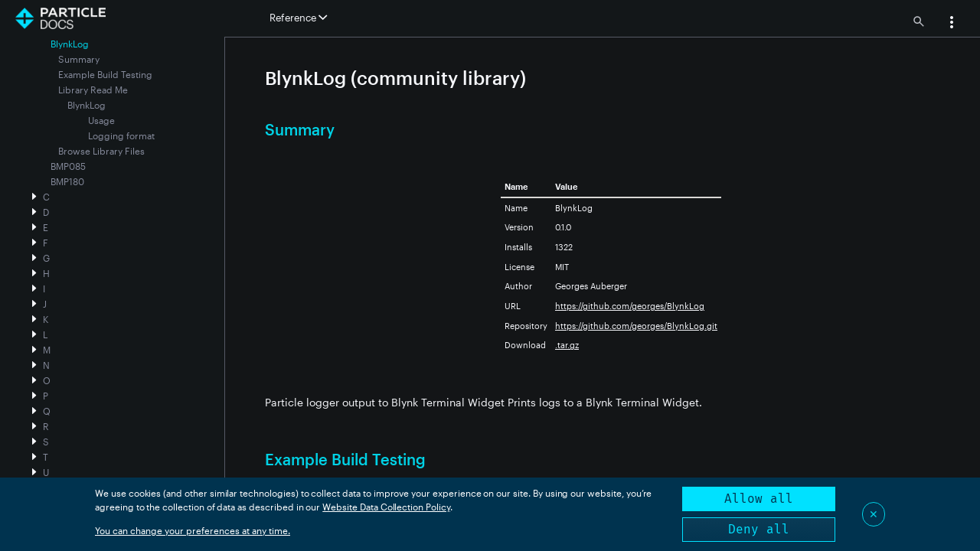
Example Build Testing (105, 74)
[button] (952, 24)
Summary (79, 59)
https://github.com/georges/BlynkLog (630, 306)
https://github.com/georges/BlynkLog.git (636, 326)
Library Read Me (93, 90)
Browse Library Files (101, 151)
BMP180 (67, 181)
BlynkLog (87, 105)
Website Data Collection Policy (386, 507)
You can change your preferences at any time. (193, 530)
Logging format (121, 135)
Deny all (759, 529)
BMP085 (68, 166)
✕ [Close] (874, 514)
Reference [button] (298, 18)
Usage (101, 120)
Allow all (759, 499)
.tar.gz (567, 345)
